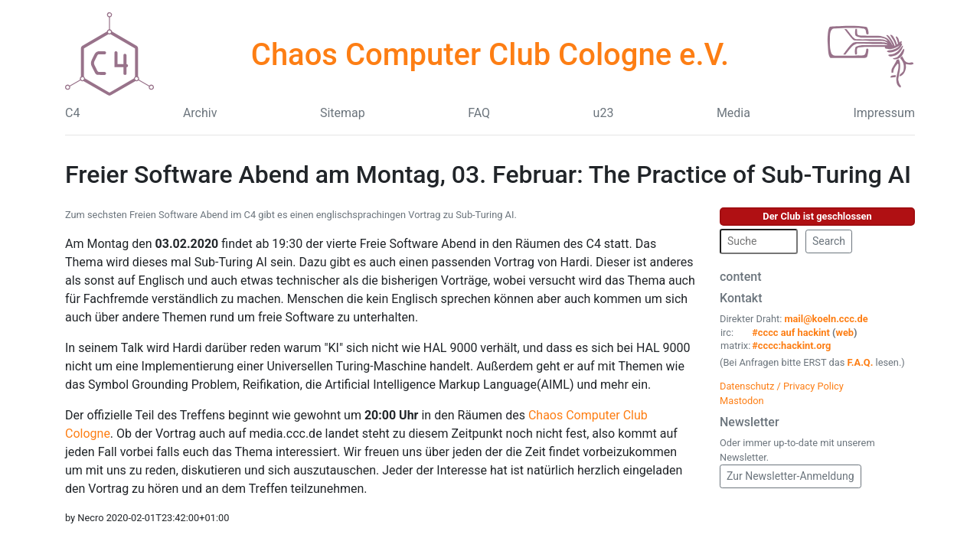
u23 (604, 113)
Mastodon (742, 401)
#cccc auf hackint (791, 333)
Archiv (200, 113)
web (845, 333)
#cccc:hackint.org (791, 346)
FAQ (479, 113)
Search (829, 241)
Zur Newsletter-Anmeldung (791, 476)
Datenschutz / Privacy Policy (782, 386)
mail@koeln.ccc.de (826, 319)
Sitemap (343, 113)
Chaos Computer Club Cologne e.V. (490, 55)
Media (733, 113)
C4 (72, 113)
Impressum (884, 113)
